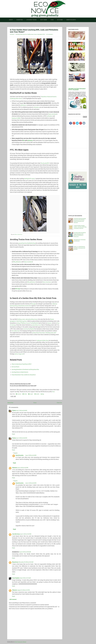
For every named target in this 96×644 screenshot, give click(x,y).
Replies (16, 453)
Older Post (59, 403)
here (54, 392)
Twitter (25, 394)
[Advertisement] (77, 137)
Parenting (20, 20)
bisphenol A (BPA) (17, 118)
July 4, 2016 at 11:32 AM (27, 579)
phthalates (24, 105)
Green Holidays (71, 20)
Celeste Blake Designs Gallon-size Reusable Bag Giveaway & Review (80, 227)
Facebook (19, 394)
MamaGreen (16, 563)
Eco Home (60, 20)
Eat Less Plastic (16, 367)
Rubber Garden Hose (19, 234)
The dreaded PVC (46, 163)
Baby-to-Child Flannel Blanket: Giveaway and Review (79, 248)
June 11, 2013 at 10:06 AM (26, 553)
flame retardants (53, 114)
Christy (14, 410)
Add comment (13, 600)
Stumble (37, 394)
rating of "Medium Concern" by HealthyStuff (32, 323)
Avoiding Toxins (32, 20)
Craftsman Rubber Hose (43, 340)
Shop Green (44, 20)
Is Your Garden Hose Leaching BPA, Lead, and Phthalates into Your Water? (31, 31)
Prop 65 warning (20, 325)
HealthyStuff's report (30, 179)
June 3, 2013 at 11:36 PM (23, 410)
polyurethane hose (46, 325)
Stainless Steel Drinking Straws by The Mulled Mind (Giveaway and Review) (80, 221)
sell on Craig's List (20, 354)
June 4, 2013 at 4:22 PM (24, 468)
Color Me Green (16, 535)
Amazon (55, 323)
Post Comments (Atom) (21, 643)
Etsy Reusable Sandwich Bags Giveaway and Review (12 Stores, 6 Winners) (80, 235)
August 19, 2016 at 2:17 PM (25, 591)
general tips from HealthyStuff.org (28, 243)
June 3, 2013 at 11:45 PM (23, 438)
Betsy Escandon (20, 455)
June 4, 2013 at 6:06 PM (33, 455)
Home (35, 34)
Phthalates (37, 107)
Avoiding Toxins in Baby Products (21, 372)
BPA (24, 140)
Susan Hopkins (16, 579)
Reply (14, 434)
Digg (42, 394)
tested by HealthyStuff (44, 329)
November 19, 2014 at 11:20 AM (28, 563)
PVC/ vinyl (18, 289)
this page (34, 304)
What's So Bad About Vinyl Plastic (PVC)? (23, 364)
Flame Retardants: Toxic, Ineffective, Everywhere (25, 375)
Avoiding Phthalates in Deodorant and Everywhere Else (27, 369)
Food (52, 20)
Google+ (31, 394)
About (11, 20)
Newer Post (11, 403)
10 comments (49, 34)
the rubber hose (33, 331)
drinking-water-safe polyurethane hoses (29, 319)
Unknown (15, 468)
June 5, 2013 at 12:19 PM (27, 535)
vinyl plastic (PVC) (41, 34)
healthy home (30, 34)
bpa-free (25, 34)
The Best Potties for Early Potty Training (77, 89)
